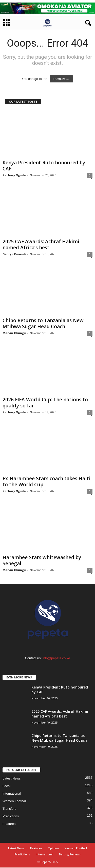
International (12, 794)
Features (9, 824)
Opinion (53, 849)
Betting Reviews (70, 855)
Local (6, 786)
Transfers (9, 809)
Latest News (12, 779)
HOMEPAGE (61, 79)
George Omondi (14, 255)
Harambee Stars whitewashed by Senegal (42, 561)
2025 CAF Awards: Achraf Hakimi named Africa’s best (41, 245)
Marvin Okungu (14, 333)
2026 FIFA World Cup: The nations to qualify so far (45, 403)
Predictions (11, 817)
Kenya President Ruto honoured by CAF (44, 166)
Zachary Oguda (14, 176)
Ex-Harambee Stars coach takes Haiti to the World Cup (46, 482)
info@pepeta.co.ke (56, 659)
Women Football (14, 802)
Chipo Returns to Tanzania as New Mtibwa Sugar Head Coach (43, 324)
